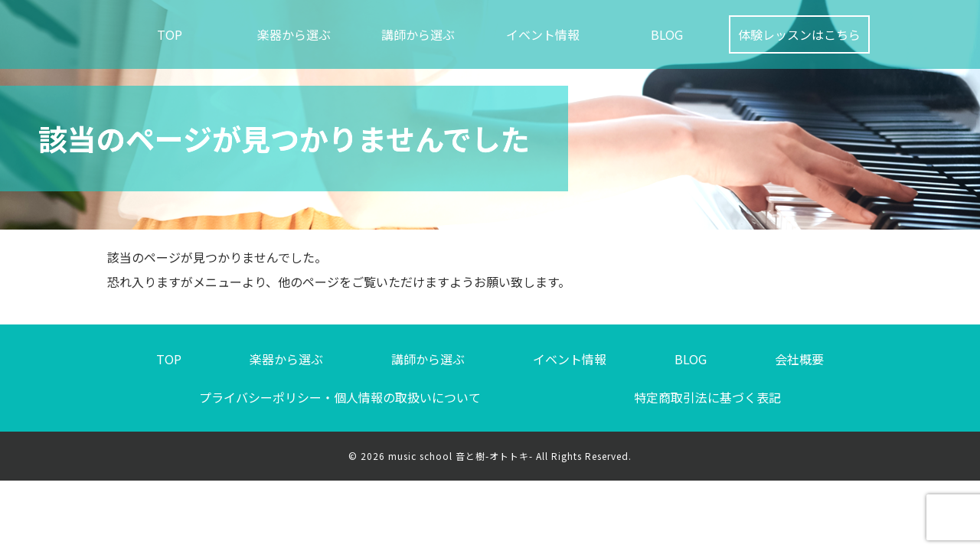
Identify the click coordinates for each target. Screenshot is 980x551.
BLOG (667, 34)
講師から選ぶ (418, 34)
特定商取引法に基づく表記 (707, 397)
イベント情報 (543, 34)
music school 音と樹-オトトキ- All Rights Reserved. (510, 456)
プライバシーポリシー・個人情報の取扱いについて (340, 397)
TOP (170, 34)
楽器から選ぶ (294, 34)
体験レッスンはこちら (799, 34)
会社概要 (799, 359)
